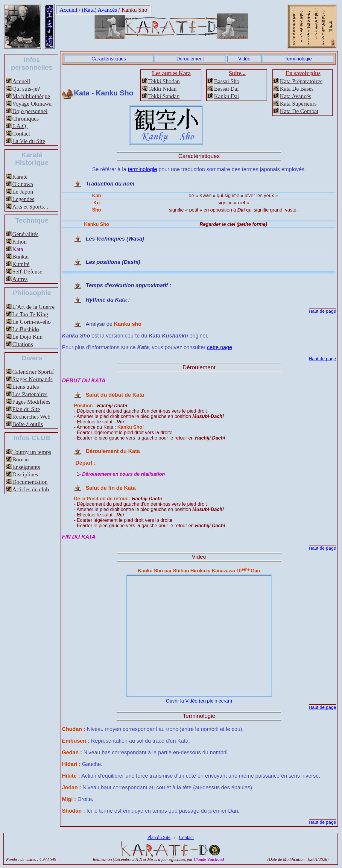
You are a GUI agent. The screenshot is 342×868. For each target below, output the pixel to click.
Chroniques (25, 119)
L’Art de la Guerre (34, 307)
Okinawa (23, 184)
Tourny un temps (32, 452)
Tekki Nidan (162, 89)
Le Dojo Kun (27, 337)
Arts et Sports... (30, 207)
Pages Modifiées (31, 402)
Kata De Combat (299, 111)
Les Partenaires (30, 394)
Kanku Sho (134, 10)
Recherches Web (31, 417)
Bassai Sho (227, 81)
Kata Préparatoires (301, 81)
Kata (18, 249)
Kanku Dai (227, 96)
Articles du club (31, 489)
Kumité (21, 264)
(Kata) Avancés (99, 10)
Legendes (23, 199)
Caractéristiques (109, 59)
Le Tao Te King (30, 314)
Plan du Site (26, 409)
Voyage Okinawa (32, 104)
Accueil (69, 10)
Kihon (19, 242)
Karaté (20, 177)
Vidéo (244, 59)
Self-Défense (27, 272)
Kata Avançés (295, 96)
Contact (21, 134)
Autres (20, 279)
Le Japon (23, 192)
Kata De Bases (297, 89)
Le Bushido (26, 329)
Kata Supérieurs (298, 104)
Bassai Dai (226, 89)
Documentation (30, 482)
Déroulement (190, 59)
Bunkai (20, 257)
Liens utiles (26, 387)
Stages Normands (32, 379)
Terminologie (298, 59)
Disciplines (25, 474)
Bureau (20, 459)
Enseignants (26, 467)
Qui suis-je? (26, 89)
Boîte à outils (28, 424)
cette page (220, 347)
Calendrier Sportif (33, 372)
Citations (23, 344)
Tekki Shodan (164, 81)
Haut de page (322, 311)
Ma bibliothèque (31, 96)
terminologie (142, 169)
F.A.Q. (20, 126)
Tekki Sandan (164, 96)
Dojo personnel (30, 111)
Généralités (25, 234)
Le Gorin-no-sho (31, 322)
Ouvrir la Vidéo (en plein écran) (199, 701)
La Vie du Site (29, 141)
